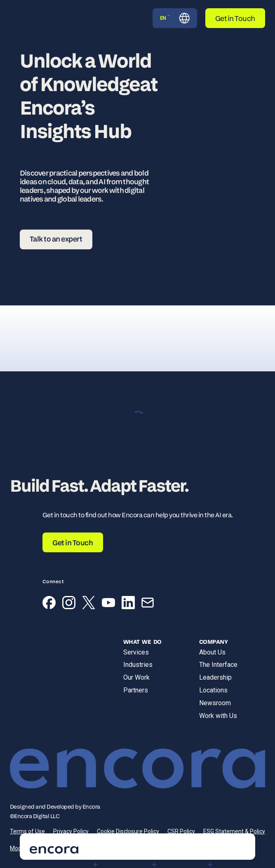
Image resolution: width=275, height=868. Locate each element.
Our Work (136, 677)
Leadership (215, 677)
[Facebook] (49, 604)
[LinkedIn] (128, 604)
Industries (138, 665)
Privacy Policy (71, 831)
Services (136, 652)
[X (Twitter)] (89, 604)
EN (165, 18)
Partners (136, 690)
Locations (213, 690)
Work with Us (218, 716)
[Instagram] (69, 604)
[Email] (148, 604)
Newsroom (215, 703)
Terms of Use (27, 831)
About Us (212, 652)
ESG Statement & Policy (234, 831)
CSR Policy (181, 831)
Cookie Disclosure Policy (128, 831)
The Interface (218, 665)
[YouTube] (108, 604)
